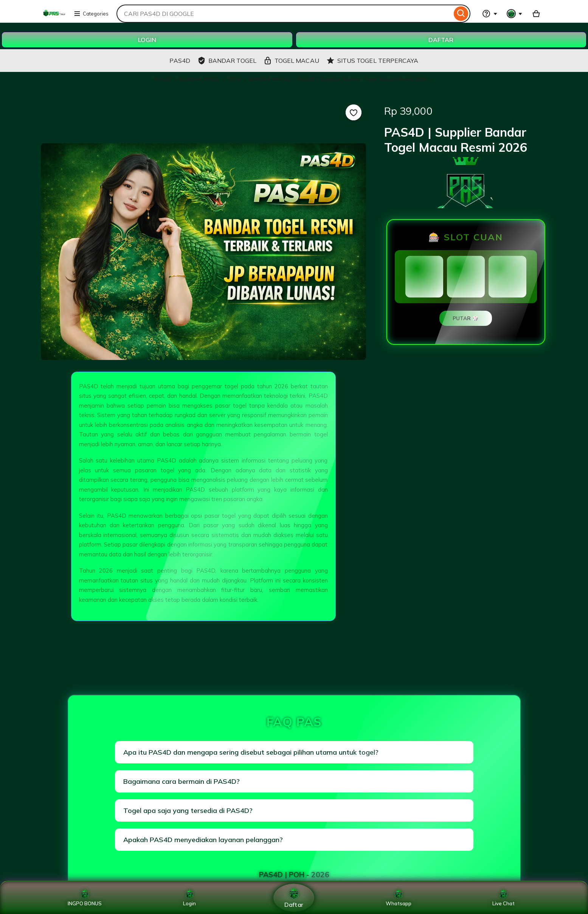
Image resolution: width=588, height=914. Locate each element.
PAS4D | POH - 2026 (294, 875)
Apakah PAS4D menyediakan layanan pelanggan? (203, 840)
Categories (91, 14)
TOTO (235, 79)
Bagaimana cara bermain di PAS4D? (182, 781)
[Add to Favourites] (354, 112)
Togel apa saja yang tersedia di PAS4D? (188, 810)
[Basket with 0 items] (536, 14)
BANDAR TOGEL (200, 79)
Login (189, 898)
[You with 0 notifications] (515, 14)
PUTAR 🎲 (466, 318)
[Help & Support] (490, 14)
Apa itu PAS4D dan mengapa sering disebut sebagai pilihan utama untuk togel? (251, 752)
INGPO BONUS (85, 898)
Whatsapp (399, 898)
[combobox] (284, 14)
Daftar (294, 898)
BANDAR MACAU (270, 79)
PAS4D (164, 79)
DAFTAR (441, 40)
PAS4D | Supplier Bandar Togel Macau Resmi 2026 (362, 79)
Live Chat (503, 898)
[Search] (461, 14)
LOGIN (147, 40)
